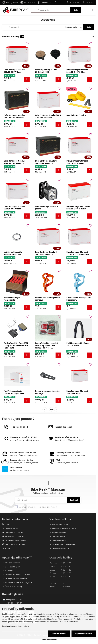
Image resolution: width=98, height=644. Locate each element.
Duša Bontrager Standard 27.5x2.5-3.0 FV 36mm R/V (78, 253)
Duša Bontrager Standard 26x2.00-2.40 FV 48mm (77, 71)
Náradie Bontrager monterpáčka (12, 299)
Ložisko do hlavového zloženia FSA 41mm (13, 253)
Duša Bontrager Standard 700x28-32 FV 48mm (46, 253)
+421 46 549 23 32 (14, 603)
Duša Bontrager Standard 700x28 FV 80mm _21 (77, 392)
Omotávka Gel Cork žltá (76, 115)
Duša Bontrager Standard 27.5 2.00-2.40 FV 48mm (48, 116)
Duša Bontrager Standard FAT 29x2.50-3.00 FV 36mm (79, 208)
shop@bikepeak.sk (14, 600)
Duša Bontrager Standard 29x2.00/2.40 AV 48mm (15, 162)
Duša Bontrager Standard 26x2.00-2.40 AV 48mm (15, 116)
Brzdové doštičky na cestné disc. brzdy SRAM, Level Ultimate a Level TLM (47, 345)
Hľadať (76, 10)
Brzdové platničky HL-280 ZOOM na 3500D (46, 71)
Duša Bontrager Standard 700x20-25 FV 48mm (15, 71)
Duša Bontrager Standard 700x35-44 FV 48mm (15, 208)
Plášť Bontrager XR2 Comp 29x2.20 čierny (78, 344)
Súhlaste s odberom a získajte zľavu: (48, 493)
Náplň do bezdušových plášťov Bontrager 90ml (14, 392)
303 (51, 409)
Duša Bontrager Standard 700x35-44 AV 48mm (46, 162)
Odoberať (74, 500)
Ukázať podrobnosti (49, 640)
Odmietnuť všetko (59, 634)
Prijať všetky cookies (84, 634)
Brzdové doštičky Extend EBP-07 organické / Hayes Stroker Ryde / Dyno (17, 345)
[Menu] (93, 10)
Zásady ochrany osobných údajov (16, 626)
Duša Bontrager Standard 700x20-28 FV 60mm (77, 162)
